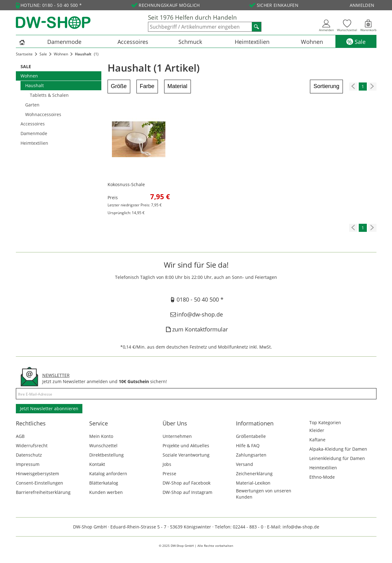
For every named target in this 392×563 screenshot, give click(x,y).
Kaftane (317, 440)
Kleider (317, 430)
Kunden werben (106, 492)
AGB (20, 436)
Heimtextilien (252, 42)
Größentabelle (251, 436)
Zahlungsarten (251, 455)
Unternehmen (177, 436)
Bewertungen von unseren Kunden (264, 494)
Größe (119, 86)
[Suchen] (256, 27)
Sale (360, 42)
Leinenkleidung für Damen (337, 458)
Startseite (24, 54)
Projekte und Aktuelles (186, 446)
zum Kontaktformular (196, 329)
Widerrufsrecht (32, 446)
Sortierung (326, 86)
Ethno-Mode (322, 477)
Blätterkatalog (104, 483)
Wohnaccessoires (43, 114)
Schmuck (190, 42)
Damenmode (64, 42)
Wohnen (312, 42)
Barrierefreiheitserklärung (43, 492)
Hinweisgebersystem (37, 474)
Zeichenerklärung (254, 474)
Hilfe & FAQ (248, 446)
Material (178, 86)
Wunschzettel (103, 446)
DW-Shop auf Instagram (187, 492)
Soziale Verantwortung (186, 455)
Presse (169, 474)
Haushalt (35, 85)
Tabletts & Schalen (49, 95)
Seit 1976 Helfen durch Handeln (192, 17)
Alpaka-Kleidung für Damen (338, 449)
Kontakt (97, 464)
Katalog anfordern (108, 474)
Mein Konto (101, 436)
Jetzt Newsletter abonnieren (49, 408)
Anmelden (362, 5)
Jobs (167, 464)
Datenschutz (29, 455)
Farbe (147, 86)
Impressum (28, 464)
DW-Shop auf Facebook (187, 483)
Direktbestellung (106, 455)
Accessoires (133, 42)
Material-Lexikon (253, 483)
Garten (32, 105)
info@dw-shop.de (196, 314)
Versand (244, 464)
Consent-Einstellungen (39, 483)
